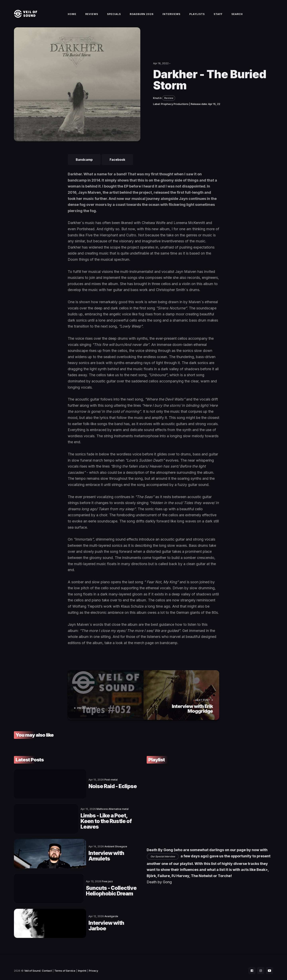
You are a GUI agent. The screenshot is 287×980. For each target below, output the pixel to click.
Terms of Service (65, 963)
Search (237, 16)
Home (72, 16)
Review (169, 103)
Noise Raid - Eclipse (78, 788)
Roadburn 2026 (142, 16)
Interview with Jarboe (81, 919)
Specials (114, 16)
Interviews (171, 16)
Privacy (93, 963)
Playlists (197, 16)
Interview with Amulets (83, 853)
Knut (156, 103)
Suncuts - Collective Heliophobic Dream (96, 886)
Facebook (117, 164)
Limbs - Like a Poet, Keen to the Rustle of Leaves (93, 821)
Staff (218, 16)
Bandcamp (84, 164)
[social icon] (250, 963)
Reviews (92, 16)
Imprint (82, 963)
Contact (47, 963)
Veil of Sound (32, 963)
